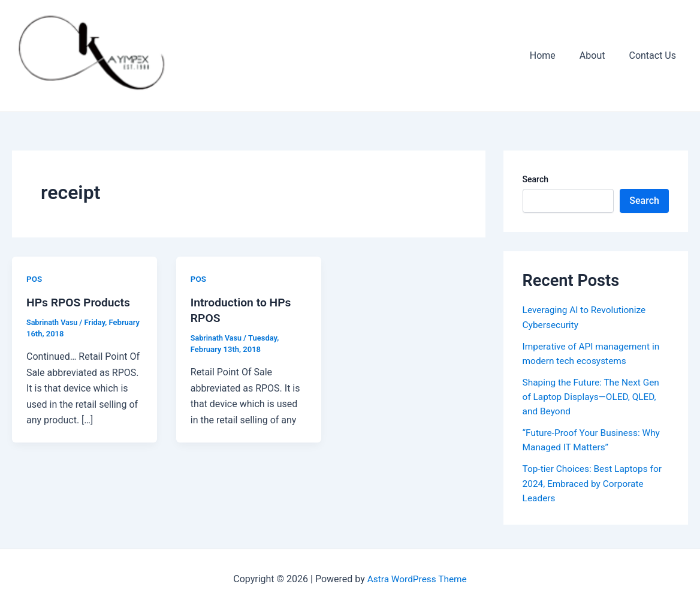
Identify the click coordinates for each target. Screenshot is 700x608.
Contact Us (655, 55)
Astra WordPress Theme (417, 578)
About (600, 55)
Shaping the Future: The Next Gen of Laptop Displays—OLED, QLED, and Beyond (594, 396)
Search (535, 179)
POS (34, 279)
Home (555, 55)
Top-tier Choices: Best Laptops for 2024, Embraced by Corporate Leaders (595, 482)
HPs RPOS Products (80, 302)
